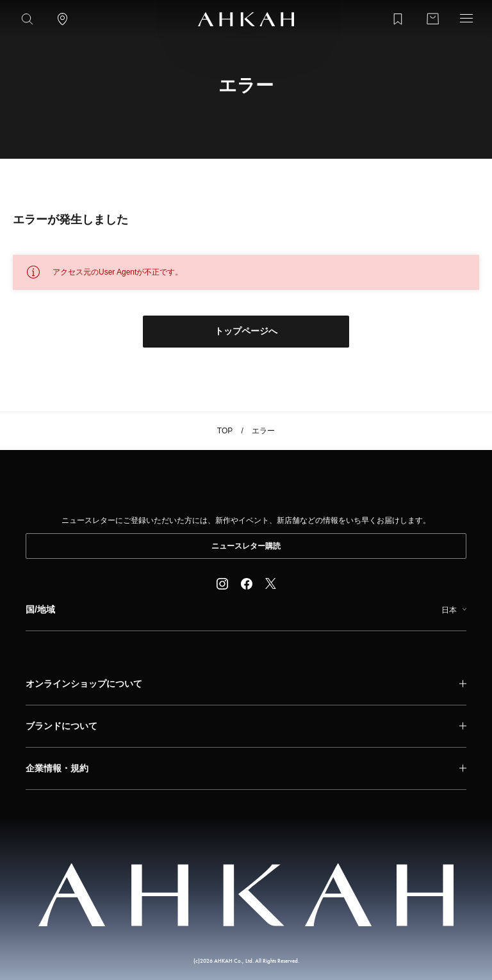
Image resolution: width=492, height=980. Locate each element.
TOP (225, 431)
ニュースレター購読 (246, 546)
